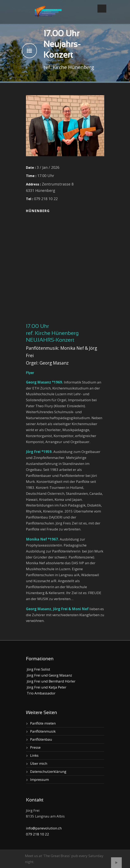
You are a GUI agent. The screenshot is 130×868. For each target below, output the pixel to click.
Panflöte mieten (43, 723)
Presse (35, 747)
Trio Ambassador (41, 693)
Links (34, 755)
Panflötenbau (41, 739)
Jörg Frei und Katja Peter (46, 687)
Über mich (39, 763)
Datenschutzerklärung (48, 771)
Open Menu (102, 9)
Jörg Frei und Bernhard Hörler (51, 681)
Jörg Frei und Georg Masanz (49, 675)
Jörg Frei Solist (38, 669)
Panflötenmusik (43, 731)
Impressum (39, 779)
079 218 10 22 (37, 834)
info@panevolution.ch (44, 828)
